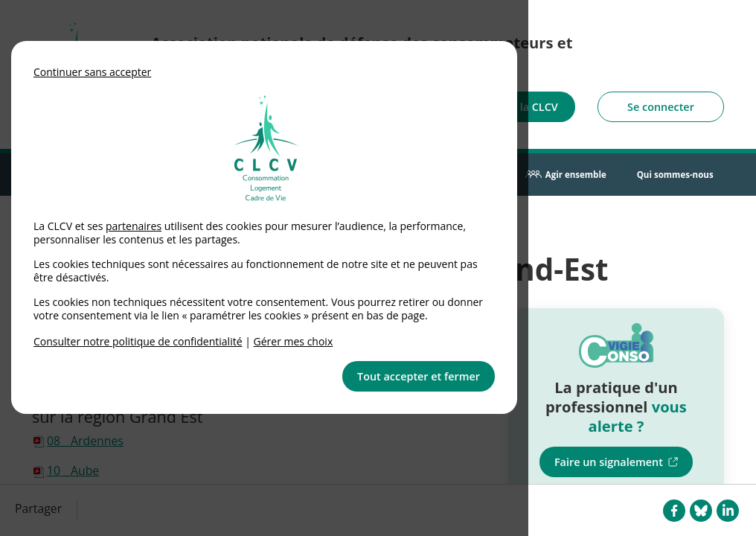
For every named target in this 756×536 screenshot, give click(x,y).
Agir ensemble (576, 175)
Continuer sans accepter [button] (92, 72)
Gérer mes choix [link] (294, 341)
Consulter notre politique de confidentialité (138, 341)
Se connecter (661, 107)
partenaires (134, 226)
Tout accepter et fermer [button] (419, 376)
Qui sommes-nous (675, 175)
